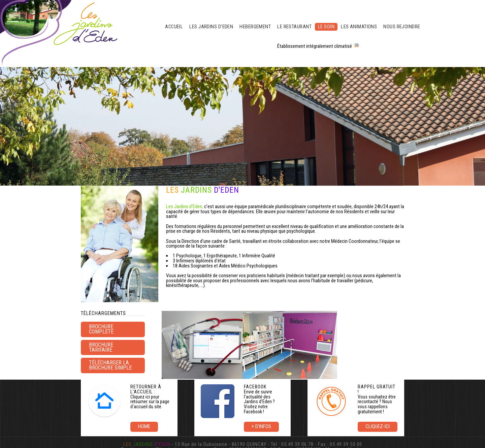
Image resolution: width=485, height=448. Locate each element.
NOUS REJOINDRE (402, 27)
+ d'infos (261, 426)
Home (144, 426)
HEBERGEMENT (255, 27)
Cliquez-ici (378, 426)
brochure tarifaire (101, 347)
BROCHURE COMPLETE (101, 329)
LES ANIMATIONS (359, 27)
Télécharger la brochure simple (110, 365)
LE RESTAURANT (294, 27)
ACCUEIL (174, 27)
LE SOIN (326, 27)
